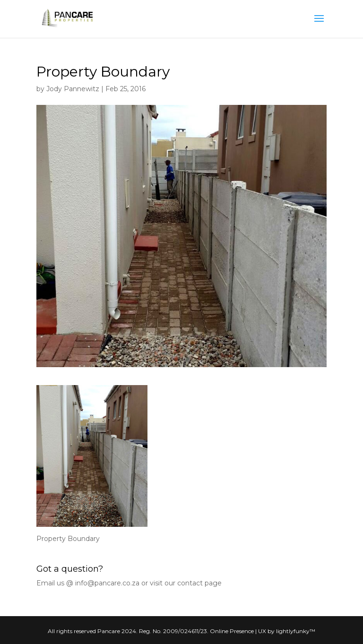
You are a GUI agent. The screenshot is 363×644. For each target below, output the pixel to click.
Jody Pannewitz (73, 89)
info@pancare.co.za (107, 583)
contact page (199, 583)
